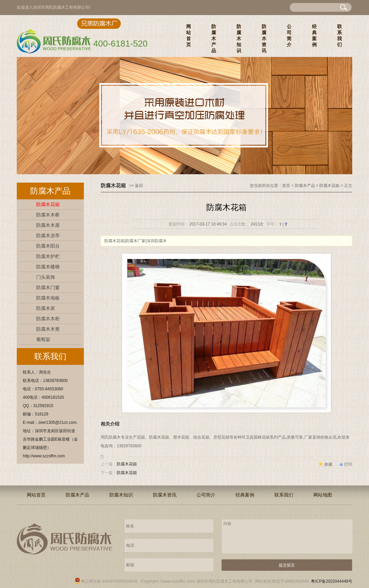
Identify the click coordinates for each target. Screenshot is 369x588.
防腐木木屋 (48, 225)
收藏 (328, 464)
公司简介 (289, 36)
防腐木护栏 (48, 256)
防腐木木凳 (48, 329)
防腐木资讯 (264, 39)
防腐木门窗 (48, 287)
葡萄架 (43, 339)
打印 (348, 464)
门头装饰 (46, 277)
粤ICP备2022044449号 (332, 581)
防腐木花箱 (48, 204)
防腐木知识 (239, 39)
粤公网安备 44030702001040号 (106, 581)
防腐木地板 (48, 298)
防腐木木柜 (48, 319)
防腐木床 (46, 308)
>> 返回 (136, 186)
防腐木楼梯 (48, 267)
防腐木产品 (214, 39)
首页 (286, 186)
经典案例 (314, 36)
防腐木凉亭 (48, 236)
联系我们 (339, 36)
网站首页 (189, 36)
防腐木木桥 (48, 215)
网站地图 (323, 495)
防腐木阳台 (48, 246)
